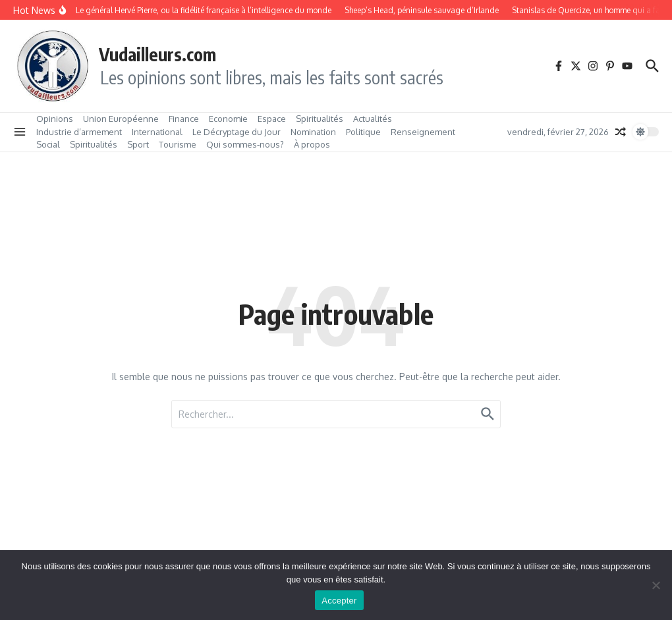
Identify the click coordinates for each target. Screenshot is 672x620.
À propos (312, 144)
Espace (272, 119)
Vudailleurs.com (157, 54)
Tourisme (178, 144)
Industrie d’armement (79, 132)
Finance (184, 119)
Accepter (339, 601)
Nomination (313, 132)
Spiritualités (320, 119)
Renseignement (423, 132)
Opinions (55, 119)
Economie (228, 119)
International (157, 132)
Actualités (373, 119)
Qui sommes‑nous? (245, 144)
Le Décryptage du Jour (237, 132)
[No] (656, 585)
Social (48, 144)
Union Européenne (121, 119)
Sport (138, 144)
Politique (363, 132)
